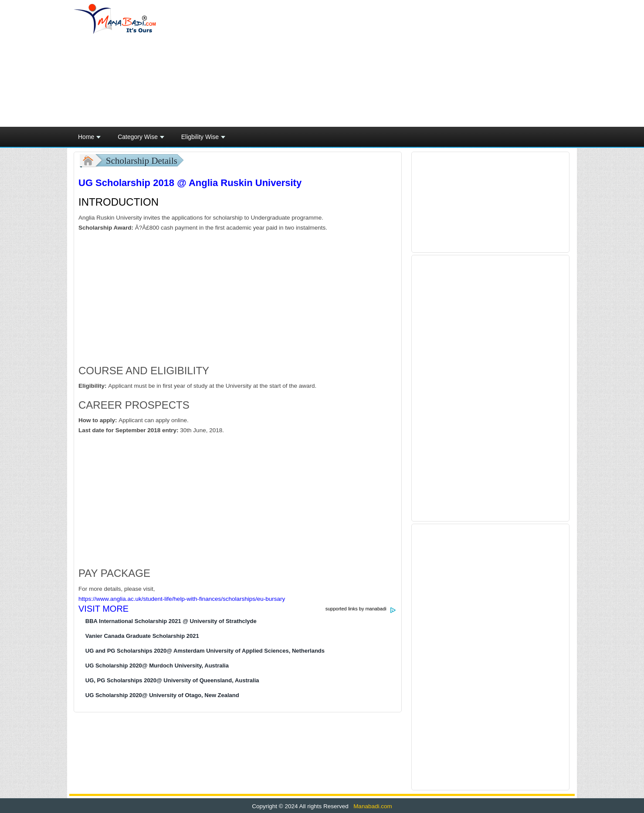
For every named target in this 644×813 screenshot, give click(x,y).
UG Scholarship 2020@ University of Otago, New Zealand (162, 695)
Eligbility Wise (203, 139)
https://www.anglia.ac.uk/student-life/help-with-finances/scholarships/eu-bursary (182, 599)
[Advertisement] (406, 64)
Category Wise (141, 139)
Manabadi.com (372, 806)
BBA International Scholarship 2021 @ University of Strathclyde (171, 621)
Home (89, 139)
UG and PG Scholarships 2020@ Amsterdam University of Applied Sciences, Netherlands (205, 651)
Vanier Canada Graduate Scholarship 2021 (142, 636)
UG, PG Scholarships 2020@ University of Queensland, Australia (172, 680)
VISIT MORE (103, 609)
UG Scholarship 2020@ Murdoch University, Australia (157, 666)
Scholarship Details (142, 161)
